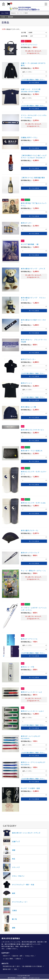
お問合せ (18, 959)
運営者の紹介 (7, 969)
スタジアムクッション (29, 45)
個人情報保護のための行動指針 (32, 966)
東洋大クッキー (27, 223)
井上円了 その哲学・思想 (30, 788)
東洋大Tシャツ (27, 383)
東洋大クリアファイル (29, 639)
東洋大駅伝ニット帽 (28, 407)
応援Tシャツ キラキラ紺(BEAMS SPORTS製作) (31, 90)
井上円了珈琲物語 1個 (30, 244)
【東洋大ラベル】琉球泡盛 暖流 (33, 178)
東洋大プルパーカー (28, 359)
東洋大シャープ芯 (28, 667)
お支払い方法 (29, 956)
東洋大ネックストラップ (30, 553)
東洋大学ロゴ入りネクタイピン (33, 430)
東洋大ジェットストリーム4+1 (32, 711)
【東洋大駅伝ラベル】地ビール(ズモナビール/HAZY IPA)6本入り (34, 157)
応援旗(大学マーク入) (29, 137)
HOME (3, 17)
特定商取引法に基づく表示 (11, 966)
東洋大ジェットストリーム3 (31, 692)
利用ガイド (6, 956)
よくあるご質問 (8, 959)
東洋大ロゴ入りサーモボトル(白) (33, 503)
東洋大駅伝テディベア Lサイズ (33, 269)
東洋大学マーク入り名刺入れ (32, 451)
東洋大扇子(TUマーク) (30, 530)
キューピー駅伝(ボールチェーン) (33, 571)
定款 (15, 969)
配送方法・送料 (18, 956)
